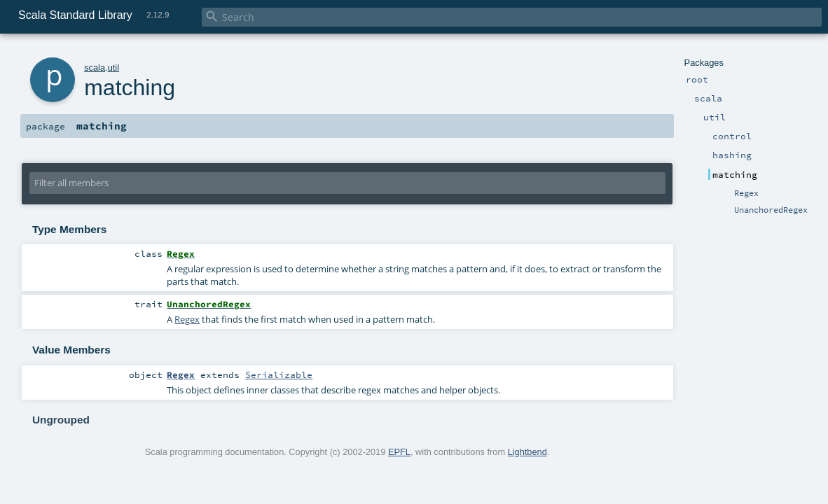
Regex (746, 193)
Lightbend (527, 452)
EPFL (399, 452)
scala (95, 68)
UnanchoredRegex (771, 210)
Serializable (279, 374)
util (113, 68)
